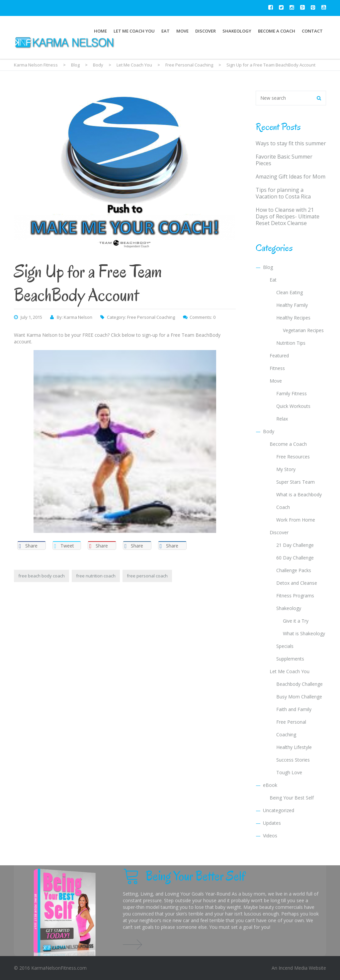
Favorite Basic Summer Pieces (284, 160)
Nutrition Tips (291, 343)
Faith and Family (294, 709)
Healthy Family (292, 305)
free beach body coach (42, 576)
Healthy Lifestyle (294, 747)
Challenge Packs (294, 570)
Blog (268, 267)
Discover (206, 31)
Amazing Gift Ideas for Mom (291, 177)
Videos (270, 836)
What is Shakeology (304, 633)
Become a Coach (277, 31)
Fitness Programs (295, 596)
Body (269, 431)
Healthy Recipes (293, 318)
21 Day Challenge (295, 545)
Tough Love (289, 772)
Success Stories (293, 760)
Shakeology (237, 31)
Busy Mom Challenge (299, 697)
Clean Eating (290, 292)
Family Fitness (292, 393)
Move (182, 31)
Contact (312, 31)
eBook (270, 785)
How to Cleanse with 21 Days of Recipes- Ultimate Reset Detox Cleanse (288, 216)
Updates (272, 823)
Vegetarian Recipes (303, 330)
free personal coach (147, 576)
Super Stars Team (296, 482)
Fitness (277, 368)
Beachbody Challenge (299, 684)
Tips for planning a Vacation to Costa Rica (283, 193)
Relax (282, 419)
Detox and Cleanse (297, 583)
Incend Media (293, 968)
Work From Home (296, 520)
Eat (166, 31)
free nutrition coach (96, 576)
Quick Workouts (293, 406)
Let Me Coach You (134, 31)
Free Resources (293, 457)
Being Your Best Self (292, 798)
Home (100, 31)
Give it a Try (296, 621)
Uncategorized (279, 810)
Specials (285, 646)
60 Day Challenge (295, 558)
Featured (279, 356)
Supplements (290, 659)
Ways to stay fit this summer (291, 143)
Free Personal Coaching (151, 317)
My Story (286, 469)
